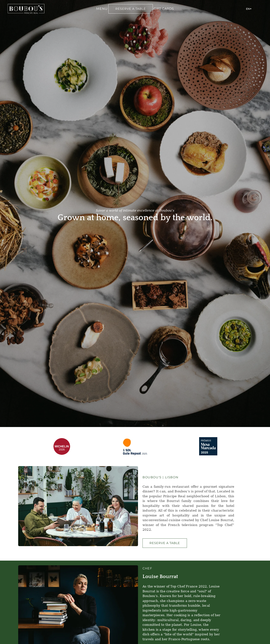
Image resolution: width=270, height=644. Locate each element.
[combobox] (248, 9)
